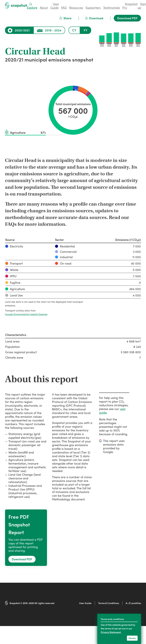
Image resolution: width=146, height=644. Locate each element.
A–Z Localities (133, 603)
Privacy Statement (111, 632)
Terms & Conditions (109, 603)
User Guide (85, 603)
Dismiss (132, 638)
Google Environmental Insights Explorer (26, 314)
